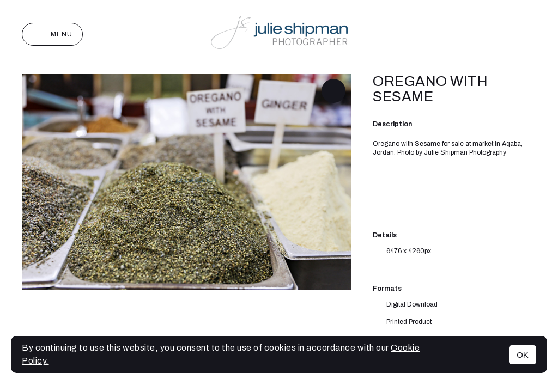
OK (523, 355)
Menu (52, 34)
